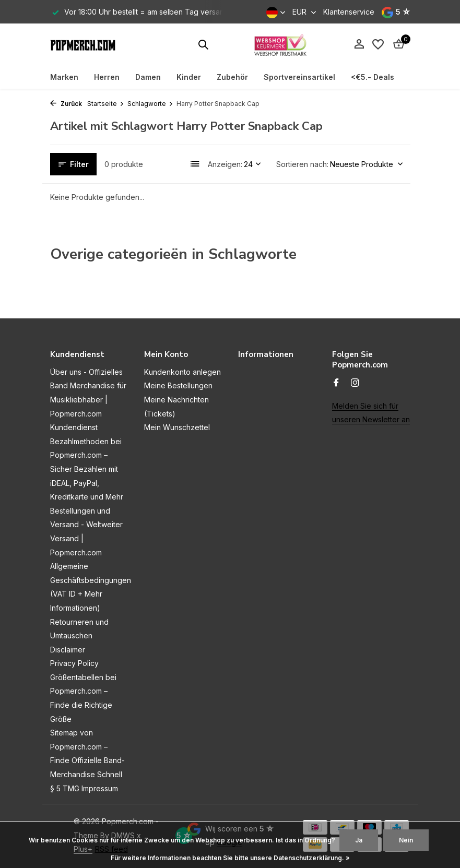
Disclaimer (68, 650)
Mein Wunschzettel (177, 427)
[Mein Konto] (359, 44)
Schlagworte (150, 104)
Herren (107, 77)
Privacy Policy (74, 663)
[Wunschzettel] (378, 44)
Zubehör (232, 77)
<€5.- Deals (373, 77)
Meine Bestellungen (178, 385)
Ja (359, 840)
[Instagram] (355, 383)
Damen (148, 77)
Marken (64, 77)
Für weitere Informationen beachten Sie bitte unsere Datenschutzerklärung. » (230, 858)
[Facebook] (336, 383)
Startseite (106, 104)
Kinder (189, 77)
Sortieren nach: (302, 164)
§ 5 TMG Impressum (84, 788)
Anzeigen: (225, 164)
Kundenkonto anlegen (182, 372)
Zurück (66, 104)
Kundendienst (74, 427)
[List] (195, 164)
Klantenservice (349, 12)
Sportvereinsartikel (299, 77)
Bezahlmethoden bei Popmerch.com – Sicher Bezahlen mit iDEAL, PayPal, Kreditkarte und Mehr (87, 469)
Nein (406, 840)
